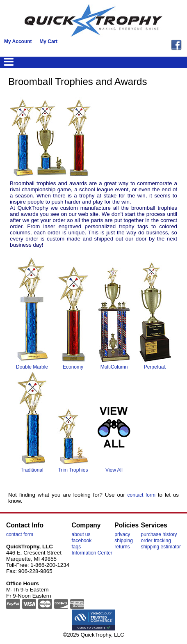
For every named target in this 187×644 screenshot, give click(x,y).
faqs (76, 547)
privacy (122, 534)
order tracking (156, 541)
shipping (124, 541)
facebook (81, 541)
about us (81, 534)
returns (122, 547)
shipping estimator (161, 547)
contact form (141, 495)
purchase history (159, 534)
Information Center (92, 553)
